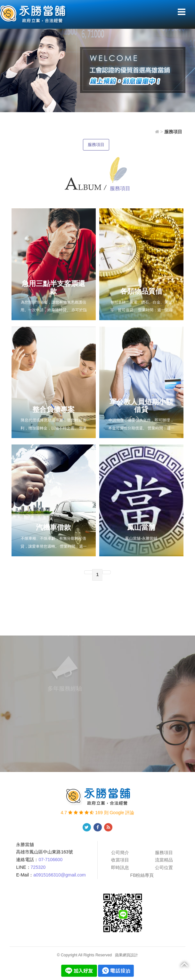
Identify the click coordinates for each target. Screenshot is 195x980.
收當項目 (120, 860)
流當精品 (164, 860)
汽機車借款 (53, 527)
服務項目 (96, 145)
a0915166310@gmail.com (60, 875)
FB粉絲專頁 (142, 875)
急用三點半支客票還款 (53, 287)
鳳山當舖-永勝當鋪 (141, 538)
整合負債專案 (53, 409)
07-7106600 (50, 860)
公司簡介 (120, 853)
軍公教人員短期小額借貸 (141, 406)
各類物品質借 (141, 291)
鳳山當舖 (141, 527)
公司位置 (164, 868)
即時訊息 (120, 868)
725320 (38, 867)
